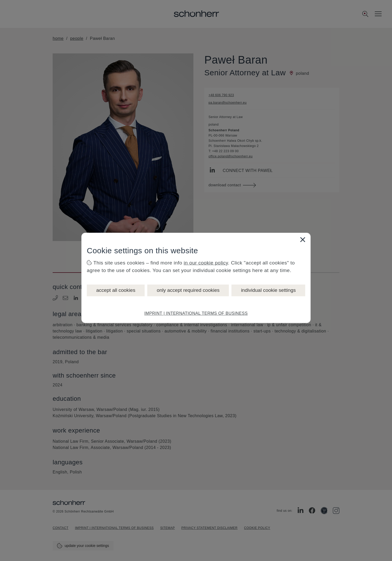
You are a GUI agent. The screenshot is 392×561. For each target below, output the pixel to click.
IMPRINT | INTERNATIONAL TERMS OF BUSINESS (196, 313)
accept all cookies (116, 290)
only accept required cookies (188, 290)
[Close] (303, 239)
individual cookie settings (268, 290)
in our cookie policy (206, 263)
